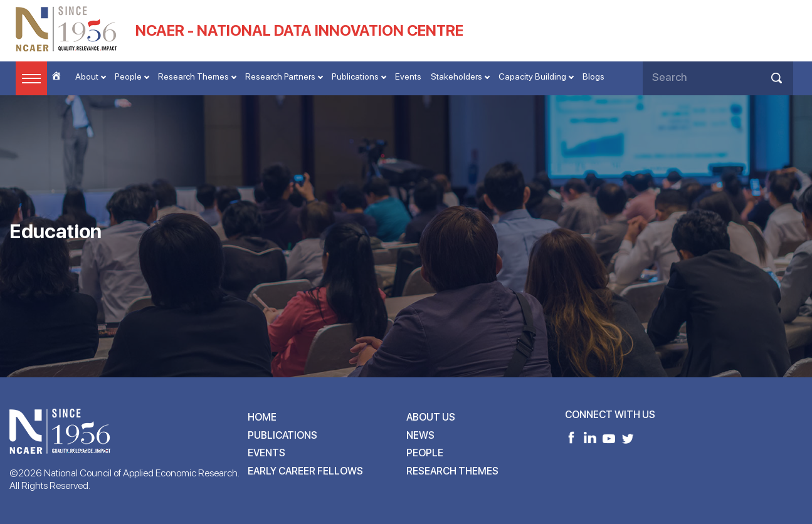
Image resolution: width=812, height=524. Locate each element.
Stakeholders (456, 76)
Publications (355, 76)
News (420, 435)
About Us (431, 417)
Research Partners (280, 76)
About (87, 76)
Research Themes (193, 76)
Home (262, 417)
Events (408, 76)
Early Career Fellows (305, 471)
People (128, 76)
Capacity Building (532, 76)
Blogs (593, 76)
